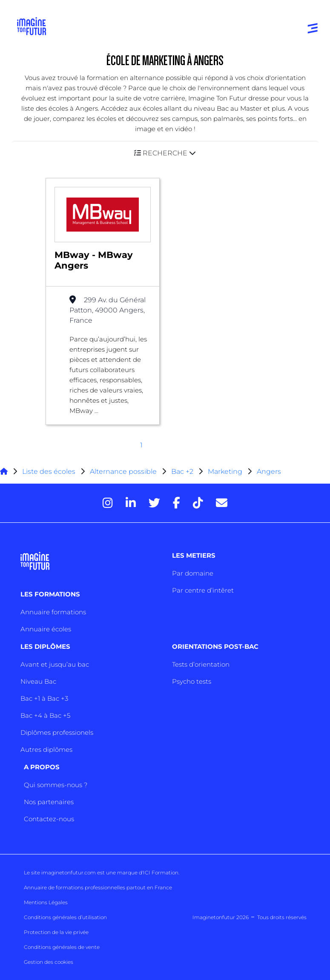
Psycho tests (192, 681)
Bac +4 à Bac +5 (45, 715)
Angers (269, 471)
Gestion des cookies (49, 962)
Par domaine (193, 573)
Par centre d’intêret (203, 590)
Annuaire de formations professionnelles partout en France (98, 887)
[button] (165, 153)
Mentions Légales (46, 902)
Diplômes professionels (57, 732)
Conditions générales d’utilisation (65, 917)
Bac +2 (182, 471)
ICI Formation (161, 873)
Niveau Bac (38, 681)
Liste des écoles (49, 471)
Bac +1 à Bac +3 (44, 698)
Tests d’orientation (201, 664)
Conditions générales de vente (62, 947)
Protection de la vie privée (56, 932)
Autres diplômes (46, 749)
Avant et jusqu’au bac (55, 664)
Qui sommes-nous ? (56, 785)
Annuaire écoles (46, 629)
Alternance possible (123, 471)
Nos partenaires (49, 802)
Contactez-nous (49, 819)
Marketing (225, 471)
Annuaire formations (53, 612)
